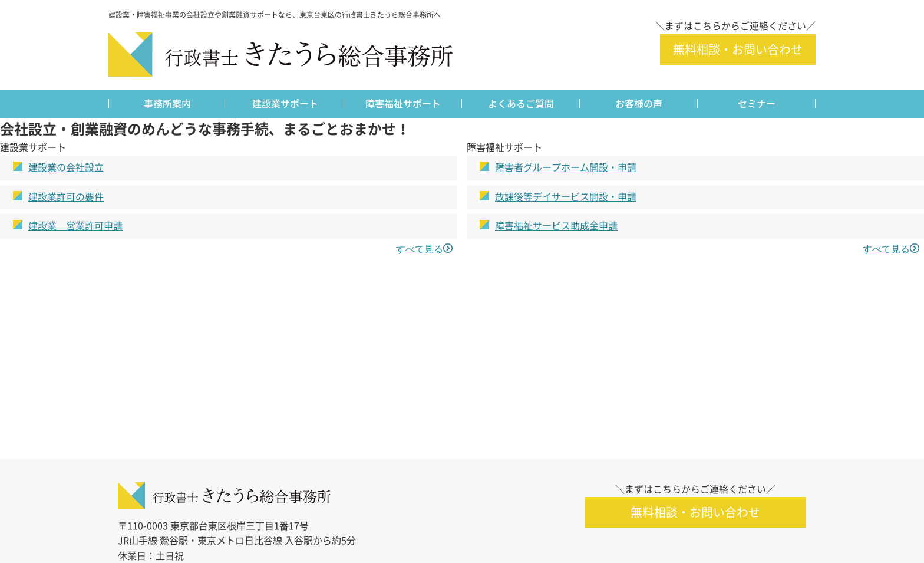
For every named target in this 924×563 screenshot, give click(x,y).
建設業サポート (285, 104)
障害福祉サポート (403, 104)
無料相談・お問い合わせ (738, 50)
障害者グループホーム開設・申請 (566, 167)
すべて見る (420, 248)
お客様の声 (639, 104)
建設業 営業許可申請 (75, 226)
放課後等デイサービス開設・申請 (566, 197)
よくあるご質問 (521, 104)
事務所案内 (167, 104)
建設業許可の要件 (66, 197)
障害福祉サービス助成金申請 (556, 226)
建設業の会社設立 (66, 167)
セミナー (757, 104)
